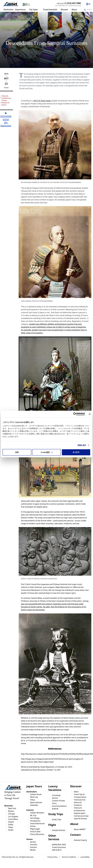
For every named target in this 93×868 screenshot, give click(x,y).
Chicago (12, 814)
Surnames (6, 119)
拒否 (17, 452)
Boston (11, 811)
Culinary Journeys (81, 816)
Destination (9, 10)
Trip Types (33, 10)
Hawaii (11, 822)
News (76, 792)
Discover (64, 10)
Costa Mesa (13, 819)
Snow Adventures (37, 823)
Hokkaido (34, 805)
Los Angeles (13, 816)
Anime (33, 826)
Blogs (52, 31)
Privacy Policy (52, 857)
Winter (33, 850)
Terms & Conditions (69, 857)
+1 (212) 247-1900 (72, 3)
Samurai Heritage (6, 116)
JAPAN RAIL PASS (59, 845)
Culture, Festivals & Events (5, 103)
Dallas (11, 825)
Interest (30, 810)
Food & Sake (35, 832)
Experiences (20, 10)
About (74, 10)
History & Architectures (6, 97)
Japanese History (6, 125)
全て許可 (76, 452)
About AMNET (80, 829)
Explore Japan (80, 813)
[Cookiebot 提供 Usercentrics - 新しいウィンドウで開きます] (75, 414)
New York (12, 808)
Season (30, 839)
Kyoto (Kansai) (36, 802)
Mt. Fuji (33, 815)
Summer (34, 845)
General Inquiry (80, 840)
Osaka (11, 830)
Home (41, 31)
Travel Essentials (50, 10)
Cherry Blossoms (37, 834)
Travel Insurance (59, 847)
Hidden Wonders (37, 813)
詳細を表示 (82, 445)
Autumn (33, 847)
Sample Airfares (59, 830)
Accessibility (85, 857)
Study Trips (57, 819)
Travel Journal (80, 800)
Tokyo (11, 827)
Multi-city (34, 797)
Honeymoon (35, 821)
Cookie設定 (47, 452)
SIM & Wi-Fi (57, 850)
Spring (33, 842)
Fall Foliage (35, 818)
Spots (6, 122)
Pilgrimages (35, 829)
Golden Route (36, 794)
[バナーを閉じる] (90, 414)
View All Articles (80, 819)
